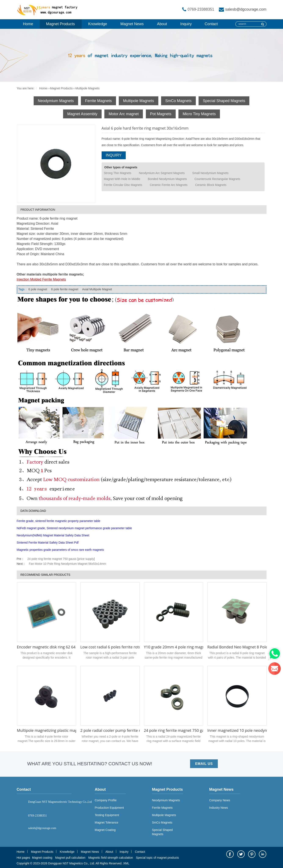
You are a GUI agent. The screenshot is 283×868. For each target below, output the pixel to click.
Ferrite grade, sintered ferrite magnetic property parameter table (59, 521)
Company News (220, 800)
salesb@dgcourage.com (246, 9)
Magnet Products (61, 24)
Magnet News (132, 24)
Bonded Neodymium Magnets (167, 179)
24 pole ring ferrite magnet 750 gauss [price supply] (61, 559)
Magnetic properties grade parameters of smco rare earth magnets (60, 550)
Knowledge (98, 24)
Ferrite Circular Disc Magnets (123, 185)
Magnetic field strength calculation (111, 858)
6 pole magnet (38, 289)
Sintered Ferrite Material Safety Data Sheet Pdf (48, 543)
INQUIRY (114, 155)
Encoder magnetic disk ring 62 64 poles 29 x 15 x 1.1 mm (67, 647)
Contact (211, 24)
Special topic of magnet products (157, 858)
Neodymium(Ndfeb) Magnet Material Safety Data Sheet (53, 535)
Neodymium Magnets (56, 101)
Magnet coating (42, 858)
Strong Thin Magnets (118, 173)
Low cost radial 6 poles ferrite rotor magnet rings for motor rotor (138, 647)
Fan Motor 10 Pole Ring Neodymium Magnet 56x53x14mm (67, 564)
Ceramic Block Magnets (211, 185)
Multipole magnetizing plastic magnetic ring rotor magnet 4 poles (75, 730)
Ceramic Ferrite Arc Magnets (169, 185)
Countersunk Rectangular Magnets (217, 179)
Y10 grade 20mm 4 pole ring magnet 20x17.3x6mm (189, 647)
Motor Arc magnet (124, 114)
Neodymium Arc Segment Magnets (162, 173)
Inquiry (186, 24)
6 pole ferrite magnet (64, 289)
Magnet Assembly (82, 114)
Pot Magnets (161, 114)
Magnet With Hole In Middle (122, 179)
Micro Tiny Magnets (199, 114)
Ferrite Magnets (98, 101)
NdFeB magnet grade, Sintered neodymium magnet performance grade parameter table (74, 528)
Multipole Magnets (88, 88)
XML (126, 863)
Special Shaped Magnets (224, 101)
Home (28, 24)
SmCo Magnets (178, 101)
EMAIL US (204, 764)
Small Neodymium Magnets (210, 173)
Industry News (219, 808)
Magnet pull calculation (70, 858)
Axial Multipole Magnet (97, 289)
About (162, 24)
